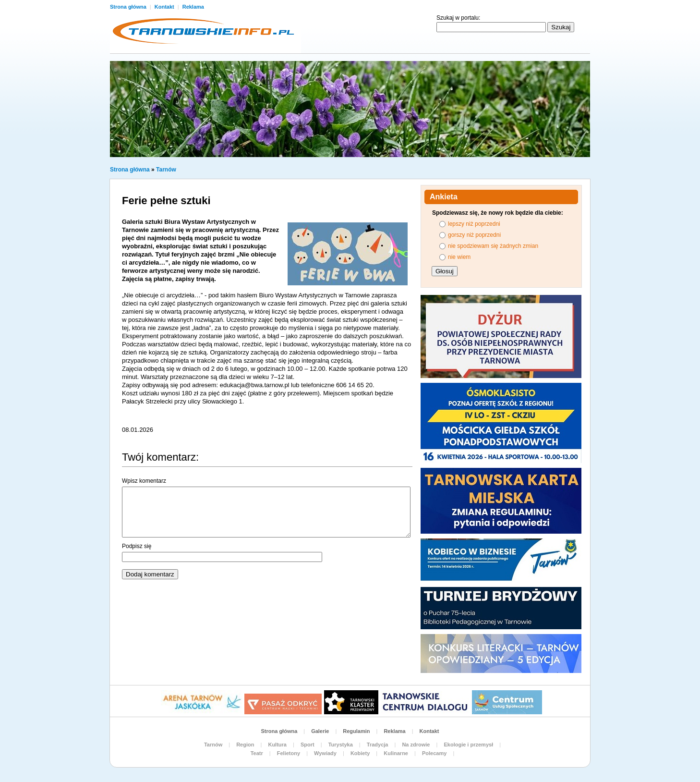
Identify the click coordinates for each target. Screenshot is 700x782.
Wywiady (325, 753)
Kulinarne (396, 753)
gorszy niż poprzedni (474, 235)
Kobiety (360, 753)
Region (245, 745)
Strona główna (129, 7)
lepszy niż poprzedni (474, 224)
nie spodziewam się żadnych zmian (493, 246)
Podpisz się (137, 546)
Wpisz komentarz (144, 481)
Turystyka (341, 745)
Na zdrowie (416, 745)
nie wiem (459, 257)
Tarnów (166, 170)
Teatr (257, 753)
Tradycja (378, 745)
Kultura (277, 745)
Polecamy (434, 753)
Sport (308, 745)
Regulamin (356, 731)
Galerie (320, 731)
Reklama (193, 7)
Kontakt (165, 7)
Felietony (289, 753)
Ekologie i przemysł (468, 745)
